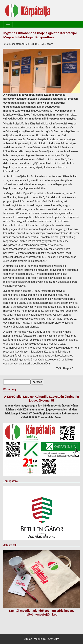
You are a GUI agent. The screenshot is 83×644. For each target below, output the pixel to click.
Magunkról (40, 639)
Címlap (28, 639)
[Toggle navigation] (8, 24)
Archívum (53, 639)
